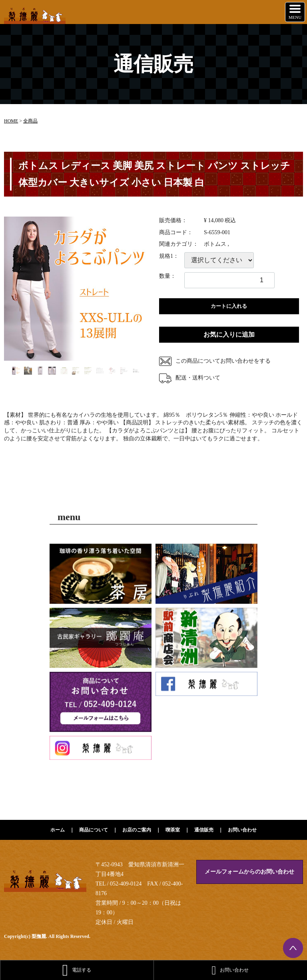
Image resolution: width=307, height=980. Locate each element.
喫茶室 (173, 830)
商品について (94, 830)
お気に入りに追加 (229, 334)
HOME (11, 121)
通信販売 (204, 830)
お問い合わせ (242, 830)
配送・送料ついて (190, 378)
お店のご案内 (137, 830)
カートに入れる (229, 306)
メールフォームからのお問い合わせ (249, 872)
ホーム (58, 830)
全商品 (30, 121)
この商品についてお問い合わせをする (215, 361)
